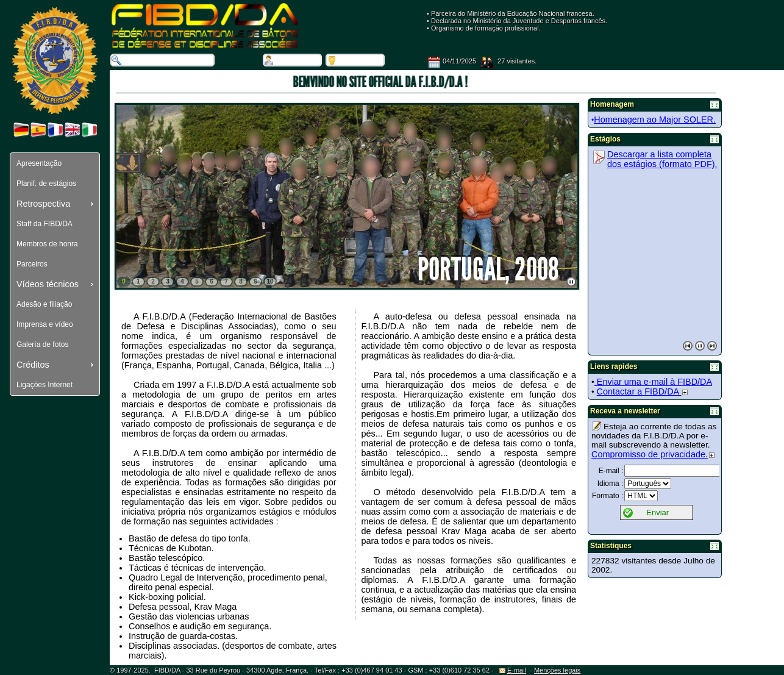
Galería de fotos (42, 345)
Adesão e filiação (44, 304)
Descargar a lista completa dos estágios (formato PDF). (662, 159)
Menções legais (557, 670)
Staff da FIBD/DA (45, 224)
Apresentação (39, 163)
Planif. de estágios (46, 184)
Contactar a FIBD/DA (643, 391)
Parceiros (32, 264)
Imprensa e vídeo (45, 324)
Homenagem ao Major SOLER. (655, 120)
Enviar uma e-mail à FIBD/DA (653, 382)
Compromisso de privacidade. (653, 454)
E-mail (513, 670)
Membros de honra (47, 244)
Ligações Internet (45, 385)
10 (270, 281)
